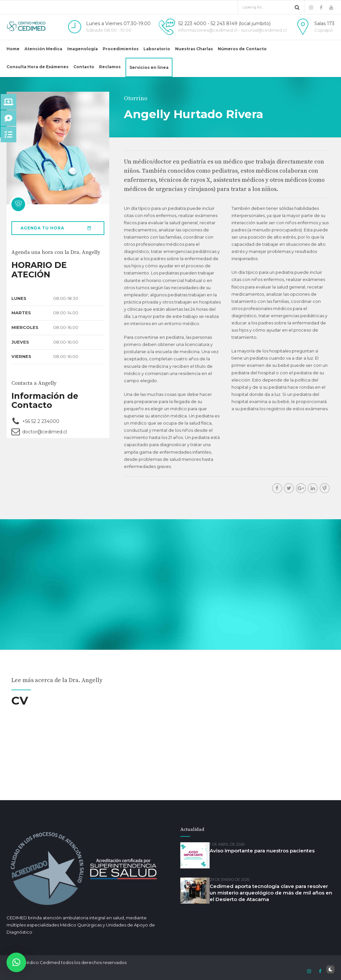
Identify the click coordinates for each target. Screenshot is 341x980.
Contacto (84, 67)
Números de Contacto (242, 49)
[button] (16, 962)
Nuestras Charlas (194, 49)
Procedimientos (121, 49)
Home (13, 49)
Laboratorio (157, 49)
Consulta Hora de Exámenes (37, 67)
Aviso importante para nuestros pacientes (262, 851)
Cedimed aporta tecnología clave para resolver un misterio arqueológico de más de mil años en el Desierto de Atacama (271, 893)
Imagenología (82, 49)
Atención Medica (43, 49)
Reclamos (110, 67)
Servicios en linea (149, 67)
